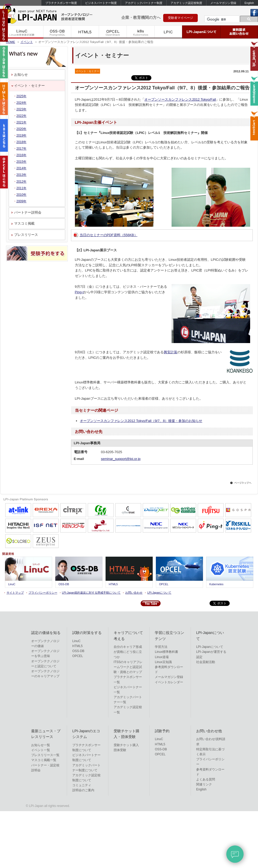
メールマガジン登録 (223, 3)
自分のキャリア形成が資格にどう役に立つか (128, 652)
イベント (27, 42)
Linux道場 (162, 657)
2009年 (22, 201)
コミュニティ (82, 785)
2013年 (22, 175)
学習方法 (161, 647)
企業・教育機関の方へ (141, 17)
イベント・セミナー (29, 86)
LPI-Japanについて (201, 32)
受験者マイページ (180, 18)
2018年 (22, 142)
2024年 (22, 103)
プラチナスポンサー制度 (61, 3)
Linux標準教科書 (166, 652)
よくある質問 (206, 779)
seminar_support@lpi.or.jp (121, 459)
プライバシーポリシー (43, 593)
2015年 (22, 162)
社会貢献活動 (206, 662)
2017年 (22, 149)
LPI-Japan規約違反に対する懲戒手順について (91, 593)
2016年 (22, 155)
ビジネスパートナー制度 (101, 3)
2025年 (22, 96)
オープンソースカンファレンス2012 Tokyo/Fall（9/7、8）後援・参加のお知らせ (141, 421)
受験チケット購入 (126, 745)
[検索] (221, 19)
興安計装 (171, 352)
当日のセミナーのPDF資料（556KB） (109, 235)
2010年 (22, 195)
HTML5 (85, 32)
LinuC (22, 32)
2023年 (22, 109)
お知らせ (21, 75)
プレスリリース (26, 235)
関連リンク (204, 784)
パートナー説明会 (28, 212)
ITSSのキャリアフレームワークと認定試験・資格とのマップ (128, 667)
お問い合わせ (134, 593)
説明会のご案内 (83, 790)
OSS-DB (57, 32)
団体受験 (120, 750)
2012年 (22, 182)
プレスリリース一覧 (45, 755)
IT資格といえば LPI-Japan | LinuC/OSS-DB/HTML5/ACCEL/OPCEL (55, 15)
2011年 (22, 188)
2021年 (22, 122)
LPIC (168, 32)
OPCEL (113, 32)
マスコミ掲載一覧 (44, 760)
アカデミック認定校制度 (186, 3)
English (249, 3)
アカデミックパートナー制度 (144, 3)
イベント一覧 (41, 750)
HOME (11, 42)
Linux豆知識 (163, 662)
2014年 (22, 168)
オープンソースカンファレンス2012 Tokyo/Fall (180, 99)
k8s (141, 32)
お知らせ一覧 (41, 745)
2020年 (22, 129)
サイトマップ (15, 593)
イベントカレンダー (169, 682)
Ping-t (79, 292)
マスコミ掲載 (24, 223)
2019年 (22, 135)
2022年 (22, 116)
